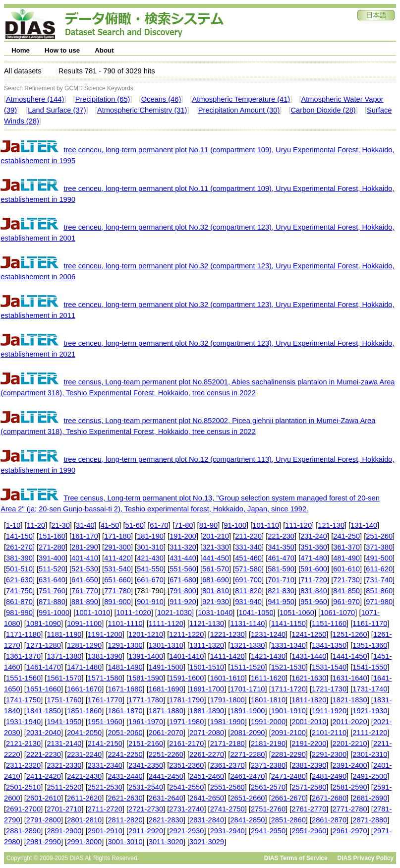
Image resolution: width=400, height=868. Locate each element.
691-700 (248, 580)
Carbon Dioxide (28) (323, 110)
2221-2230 (44, 754)
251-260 (379, 536)
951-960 (314, 602)
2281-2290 (288, 754)
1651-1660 (44, 689)
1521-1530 (288, 667)
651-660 (117, 580)
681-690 (216, 580)
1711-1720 (288, 689)
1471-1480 (84, 667)
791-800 (183, 591)
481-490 (346, 558)
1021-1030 (174, 613)
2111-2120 (370, 733)
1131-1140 (247, 623)
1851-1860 (84, 711)
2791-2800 (44, 820)
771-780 (117, 591)
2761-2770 (309, 809)
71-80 (184, 525)
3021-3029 (207, 842)
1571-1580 (105, 678)
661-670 (150, 580)
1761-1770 (105, 700)
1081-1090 (44, 623)
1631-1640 (350, 678)
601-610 (346, 569)
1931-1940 (23, 722)
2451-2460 (207, 776)
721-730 (346, 580)
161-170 (85, 536)
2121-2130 (23, 744)
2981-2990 (44, 842)
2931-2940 (228, 831)
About (104, 50)
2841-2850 (247, 820)
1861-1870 (125, 711)
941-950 (281, 602)
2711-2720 (105, 809)
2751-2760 (268, 809)
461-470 (281, 558)
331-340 (248, 547)
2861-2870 (329, 820)
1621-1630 (309, 678)
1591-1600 (186, 678)
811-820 (248, 591)
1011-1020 (134, 613)
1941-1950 (64, 722)
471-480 (314, 558)
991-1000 (54, 613)
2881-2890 (23, 831)
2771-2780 (350, 809)
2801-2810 (84, 820)
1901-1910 (288, 711)
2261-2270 (207, 754)
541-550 (150, 569)
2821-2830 (166, 820)
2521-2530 (105, 787)
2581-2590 (350, 787)
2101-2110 (329, 733)
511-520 (52, 569)
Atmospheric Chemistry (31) (142, 110)
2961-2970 (350, 831)
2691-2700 (23, 809)
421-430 (150, 558)
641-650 (85, 580)
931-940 (248, 602)
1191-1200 (105, 634)
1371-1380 (64, 656)
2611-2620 (84, 798)
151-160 (52, 536)
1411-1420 (228, 656)
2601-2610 (44, 798)
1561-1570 (64, 678)
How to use (62, 50)
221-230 (281, 536)
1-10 (13, 525)
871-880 (52, 602)
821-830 (281, 591)
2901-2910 (105, 831)
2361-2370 (228, 765)
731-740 (379, 580)
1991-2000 (268, 722)
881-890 (85, 602)
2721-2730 (146, 809)
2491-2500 (370, 776)
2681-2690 (370, 798)
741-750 (19, 591)
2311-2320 (23, 765)
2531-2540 (146, 787)
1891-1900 (247, 711)
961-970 (346, 602)
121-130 (331, 525)
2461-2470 (247, 776)
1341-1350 (329, 645)
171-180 (117, 536)
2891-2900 (64, 831)
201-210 (216, 536)
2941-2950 (268, 831)
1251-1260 (350, 634)
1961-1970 (146, 722)
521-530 (85, 569)
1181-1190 (64, 634)
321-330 (216, 547)
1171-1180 (23, 634)
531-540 (117, 569)
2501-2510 (23, 787)
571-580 (248, 569)
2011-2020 (350, 722)
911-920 (183, 602)
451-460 (248, 558)
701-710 (281, 580)
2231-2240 (84, 754)
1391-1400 (146, 656)
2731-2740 (186, 809)
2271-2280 (247, 754)
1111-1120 (166, 623)
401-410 (85, 558)
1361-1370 (23, 656)
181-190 (150, 536)
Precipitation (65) (103, 99)
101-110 (266, 525)
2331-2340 (105, 765)
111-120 (298, 525)
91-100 (235, 525)
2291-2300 (329, 754)
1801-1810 (268, 700)
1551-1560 (23, 678)
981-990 (19, 613)
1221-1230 (228, 634)
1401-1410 (186, 656)
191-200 (183, 536)
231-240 (314, 536)
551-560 (183, 569)
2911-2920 (146, 831)
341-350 (281, 547)
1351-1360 (370, 645)
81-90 (209, 525)
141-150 (19, 536)
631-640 (52, 580)
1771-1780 (146, 700)
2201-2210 (350, 744)
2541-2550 (186, 787)
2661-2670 (288, 798)
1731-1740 (370, 689)
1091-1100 (84, 623)
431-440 (183, 558)
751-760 (52, 591)
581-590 (281, 569)
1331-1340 (288, 645)
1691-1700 (207, 689)
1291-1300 (125, 645)
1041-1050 (256, 613)
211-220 (248, 536)
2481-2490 (329, 776)
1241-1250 (309, 634)
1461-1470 (44, 667)
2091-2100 (288, 733)
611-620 (379, 569)
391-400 (52, 558)
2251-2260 (166, 754)
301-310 (150, 547)
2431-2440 (125, 776)
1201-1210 (146, 634)
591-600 (314, 569)
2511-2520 (64, 787)
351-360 (314, 547)
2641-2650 (207, 798)
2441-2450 (166, 776)
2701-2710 (64, 809)
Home (21, 50)
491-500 (379, 558)
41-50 (110, 525)
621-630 (19, 580)
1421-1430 (268, 656)
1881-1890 (207, 711)
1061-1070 (338, 613)
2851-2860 (288, 820)
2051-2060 (125, 733)
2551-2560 (228, 787)
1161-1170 (370, 623)
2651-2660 (247, 798)
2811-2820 (125, 820)
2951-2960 (309, 831)
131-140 (364, 525)
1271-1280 (44, 645)
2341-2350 (146, 765)
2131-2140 (64, 744)
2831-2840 (207, 820)
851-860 (379, 591)
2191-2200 (309, 744)
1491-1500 (166, 667)
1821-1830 (350, 700)
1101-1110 (125, 623)
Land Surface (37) (57, 110)
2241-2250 (125, 754)
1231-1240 (268, 634)
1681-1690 (166, 689)
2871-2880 (370, 820)
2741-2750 (228, 809)
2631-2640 (166, 798)
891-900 (117, 602)
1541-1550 (370, 667)
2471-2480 (288, 776)
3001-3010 (125, 842)
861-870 (19, 602)
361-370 (346, 547)
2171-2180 (228, 744)
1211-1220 (186, 634)
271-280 (52, 547)
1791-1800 (228, 700)
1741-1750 (23, 700)
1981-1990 (228, 722)
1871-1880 (166, 711)
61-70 (159, 525)
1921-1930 (370, 711)
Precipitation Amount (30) (239, 110)
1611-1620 (268, 678)
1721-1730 (329, 689)
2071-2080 (207, 733)
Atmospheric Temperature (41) (241, 99)
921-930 (216, 602)
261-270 (19, 547)
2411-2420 (44, 776)
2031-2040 (44, 733)
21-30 (60, 525)
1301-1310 (166, 645)
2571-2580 (309, 787)
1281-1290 (84, 645)
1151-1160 (329, 623)
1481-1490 (125, 667)
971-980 (379, 602)
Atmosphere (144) (35, 99)
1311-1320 (207, 645)
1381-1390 (105, 656)
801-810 (216, 591)
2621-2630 (125, 798)
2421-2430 (84, 776)
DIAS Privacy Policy (366, 858)
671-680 (183, 580)
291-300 (117, 547)
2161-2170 (186, 744)
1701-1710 (247, 689)
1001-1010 (93, 613)
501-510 (19, 569)
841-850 (346, 591)
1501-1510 (207, 667)
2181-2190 (268, 744)
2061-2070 (166, 733)
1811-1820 (309, 700)
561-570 (216, 569)
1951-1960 (105, 722)
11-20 (36, 525)
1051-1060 (297, 613)
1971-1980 (186, 722)
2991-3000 (84, 842)
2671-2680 (329, 798)
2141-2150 (105, 744)
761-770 (85, 591)
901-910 (150, 602)
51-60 (135, 525)
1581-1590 (146, 678)
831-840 (314, 591)
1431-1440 (309, 656)
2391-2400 (350, 765)
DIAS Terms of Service (296, 858)
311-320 (183, 547)
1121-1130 (207, 623)
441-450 (216, 558)
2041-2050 (84, 733)
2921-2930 (186, 831)
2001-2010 (309, 722)
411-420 (117, 558)
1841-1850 (44, 711)
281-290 (85, 547)
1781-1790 (186, 700)
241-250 (346, 536)
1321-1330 (247, 645)
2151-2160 (146, 744)
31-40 (85, 525)
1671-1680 (125, 689)
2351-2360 (186, 765)
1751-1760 (64, 700)
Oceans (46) (161, 99)
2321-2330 (64, 765)
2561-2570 (268, 787)
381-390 (19, 558)
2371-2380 (268, 765)
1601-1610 (228, 678)
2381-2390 (309, 765)
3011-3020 (166, 842)
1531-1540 (329, 667)
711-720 (314, 580)
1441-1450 (350, 656)
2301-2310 (370, 754)
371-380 (379, 547)
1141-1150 (288, 623)
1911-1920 (329, 711)
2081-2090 (247, 733)
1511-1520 (247, 667)
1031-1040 (215, 613)
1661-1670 (84, 689)
